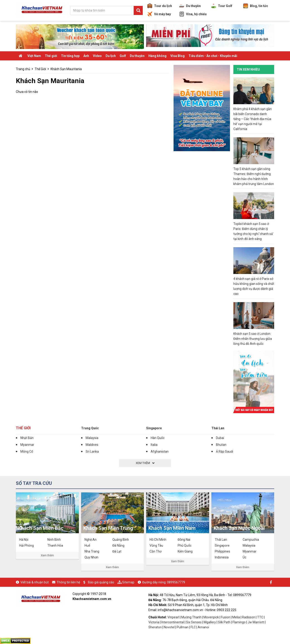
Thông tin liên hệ (68, 582)
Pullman (183, 627)
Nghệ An (91, 540)
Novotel (169, 627)
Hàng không (157, 56)
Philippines (222, 551)
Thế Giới (40, 69)
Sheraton (155, 627)
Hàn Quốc (158, 438)
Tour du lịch (160, 6)
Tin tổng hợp (70, 56)
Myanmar (27, 445)
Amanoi (203, 627)
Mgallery (210, 622)
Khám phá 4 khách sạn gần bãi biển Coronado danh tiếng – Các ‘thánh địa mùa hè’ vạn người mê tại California (253, 119)
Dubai (220, 438)
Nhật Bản (27, 438)
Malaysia (92, 438)
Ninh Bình (54, 540)
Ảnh (86, 56)
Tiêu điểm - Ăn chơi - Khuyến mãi (213, 56)
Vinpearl (173, 617)
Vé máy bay (159, 14)
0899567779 (176, 582)
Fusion (226, 617)
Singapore (154, 428)
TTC (260, 617)
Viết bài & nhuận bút (35, 582)
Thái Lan (218, 428)
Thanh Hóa (55, 545)
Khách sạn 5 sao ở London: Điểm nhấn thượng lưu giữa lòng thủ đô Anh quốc (253, 339)
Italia (154, 445)
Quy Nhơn (91, 557)
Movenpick (211, 617)
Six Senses (194, 622)
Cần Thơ (156, 551)
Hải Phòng (27, 545)
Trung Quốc (90, 428)
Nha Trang (92, 551)
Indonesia (222, 557)
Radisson (249, 617)
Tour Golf (222, 6)
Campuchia (251, 540)
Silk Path (224, 622)
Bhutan (221, 445)
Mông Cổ (27, 452)
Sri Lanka (92, 452)
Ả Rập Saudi (225, 452)
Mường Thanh (191, 617)
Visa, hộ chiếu (193, 14)
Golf (123, 56)
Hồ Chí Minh (158, 540)
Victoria (154, 622)
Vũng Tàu (156, 545)
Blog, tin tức (256, 6)
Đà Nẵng (118, 545)
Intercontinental (173, 622)
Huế (87, 545)
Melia (236, 617)
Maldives (92, 445)
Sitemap (128, 582)
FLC (193, 627)
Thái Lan (221, 540)
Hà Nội (24, 540)
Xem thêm (47, 555)
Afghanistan (160, 452)
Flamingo (239, 622)
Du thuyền (190, 6)
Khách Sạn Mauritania (66, 69)
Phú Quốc (185, 545)
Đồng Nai (184, 540)
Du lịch (111, 56)
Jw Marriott (256, 622)
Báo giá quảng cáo (101, 582)
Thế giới (51, 56)
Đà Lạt (117, 551)
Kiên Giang (185, 551)
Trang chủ (23, 69)
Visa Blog (178, 56)
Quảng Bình (121, 540)
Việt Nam (34, 56)
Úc (244, 557)
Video (97, 56)
